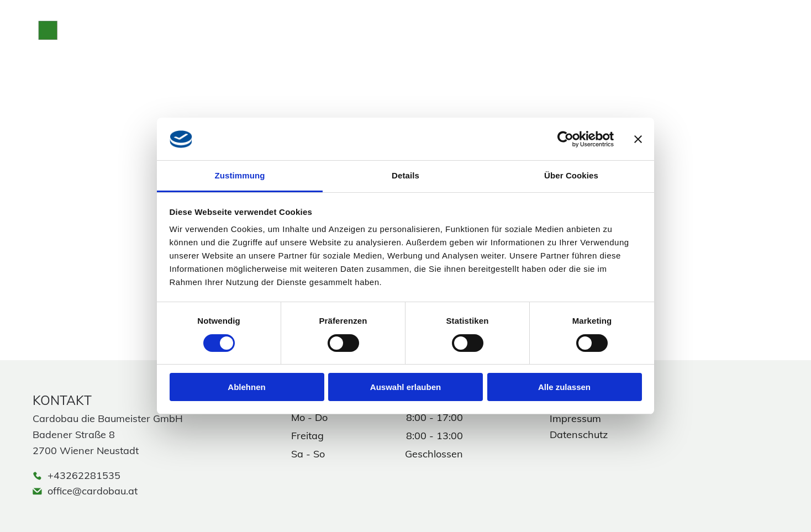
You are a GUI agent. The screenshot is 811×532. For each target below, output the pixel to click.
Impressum (575, 418)
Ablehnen (246, 387)
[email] (672, 34)
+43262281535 (84, 475)
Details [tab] (405, 175)
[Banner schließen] (638, 139)
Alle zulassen (564, 387)
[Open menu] (777, 34)
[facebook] (735, 34)
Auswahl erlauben (405, 387)
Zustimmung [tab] (240, 175)
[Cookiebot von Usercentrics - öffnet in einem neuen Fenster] (565, 139)
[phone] (693, 34)
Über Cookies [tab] (571, 175)
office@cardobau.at (93, 491)
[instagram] (714, 34)
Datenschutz (579, 434)
